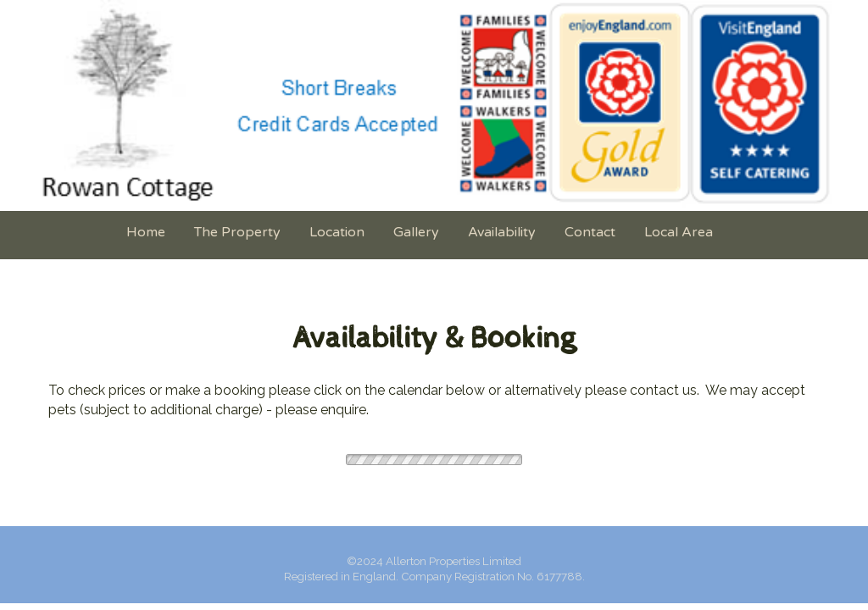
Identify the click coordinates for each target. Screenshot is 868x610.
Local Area (679, 232)
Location (337, 232)
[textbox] (434, 340)
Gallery (416, 232)
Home (146, 232)
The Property (237, 232)
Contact (590, 232)
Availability (502, 232)
